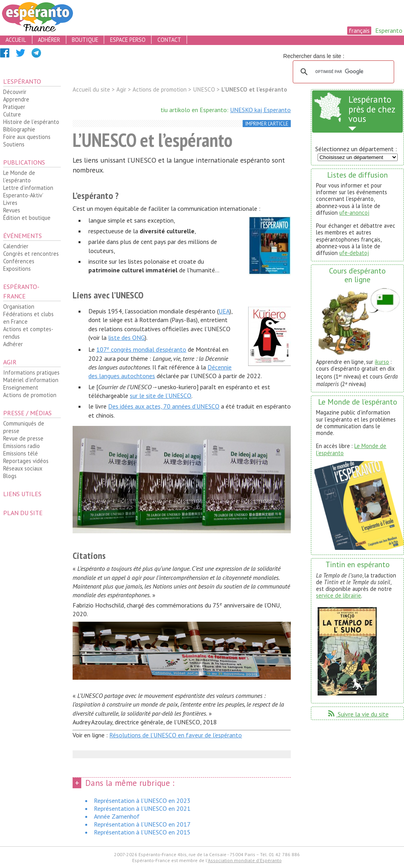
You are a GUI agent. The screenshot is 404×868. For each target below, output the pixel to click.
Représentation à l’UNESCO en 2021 (142, 808)
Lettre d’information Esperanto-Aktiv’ (28, 191)
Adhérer (13, 344)
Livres (10, 203)
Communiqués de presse (24, 427)
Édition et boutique (27, 218)
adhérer (49, 40)
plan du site (23, 513)
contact (169, 40)
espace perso (128, 40)
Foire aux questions (27, 137)
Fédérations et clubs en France (28, 318)
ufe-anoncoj (354, 213)
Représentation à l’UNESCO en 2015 (142, 832)
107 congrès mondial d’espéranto (141, 349)
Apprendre (16, 99)
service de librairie (339, 595)
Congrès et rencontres (31, 254)
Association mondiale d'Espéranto (245, 860)
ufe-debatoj (354, 253)
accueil (16, 40)
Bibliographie (19, 129)
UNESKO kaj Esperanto (260, 110)
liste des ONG (126, 337)
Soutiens (14, 144)
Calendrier (16, 246)
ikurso (382, 362)
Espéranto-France (21, 291)
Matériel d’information (31, 380)
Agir (10, 362)
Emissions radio (22, 446)
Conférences (19, 261)
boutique (85, 40)
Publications (24, 162)
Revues (12, 210)
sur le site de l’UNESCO (161, 396)
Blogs (10, 476)
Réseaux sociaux (23, 468)
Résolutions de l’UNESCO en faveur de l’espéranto (176, 735)
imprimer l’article (267, 124)
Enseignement (21, 387)
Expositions (17, 269)
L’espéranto (22, 81)
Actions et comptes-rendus (28, 333)
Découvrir (15, 92)
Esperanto (389, 30)
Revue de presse (23, 438)
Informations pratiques (31, 372)
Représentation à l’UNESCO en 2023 (142, 801)
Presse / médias (27, 413)
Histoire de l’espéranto (31, 122)
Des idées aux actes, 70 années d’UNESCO (164, 406)
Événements (22, 236)
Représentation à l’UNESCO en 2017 (142, 824)
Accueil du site (91, 89)
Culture (12, 114)
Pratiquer (14, 107)
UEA (224, 311)
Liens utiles (22, 494)
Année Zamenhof (117, 816)
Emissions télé (21, 453)
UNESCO (204, 89)
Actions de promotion (30, 395)
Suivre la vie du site (358, 714)
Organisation (19, 307)
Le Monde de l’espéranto (19, 176)
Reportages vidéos (26, 461)
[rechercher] (342, 72)
